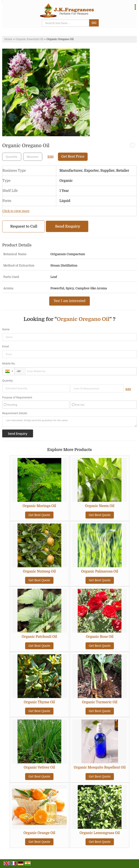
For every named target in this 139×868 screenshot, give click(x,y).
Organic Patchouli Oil (39, 637)
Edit (51, 157)
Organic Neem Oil (100, 506)
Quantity (7, 381)
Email (6, 346)
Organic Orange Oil (39, 833)
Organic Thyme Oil (39, 702)
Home (8, 39)
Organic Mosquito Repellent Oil (100, 767)
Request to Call (24, 226)
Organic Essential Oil (29, 39)
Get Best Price (73, 157)
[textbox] (33, 157)
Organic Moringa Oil (39, 506)
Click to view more (16, 211)
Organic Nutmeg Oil (39, 571)
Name (6, 329)
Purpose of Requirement (17, 398)
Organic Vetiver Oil (39, 767)
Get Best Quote (39, 515)
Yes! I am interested (69, 301)
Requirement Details (15, 413)
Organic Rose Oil (100, 637)
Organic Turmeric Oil (100, 702)
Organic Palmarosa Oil (100, 571)
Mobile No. (9, 363)
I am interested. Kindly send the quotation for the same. (69, 422)
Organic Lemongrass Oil (100, 833)
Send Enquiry (68, 226)
